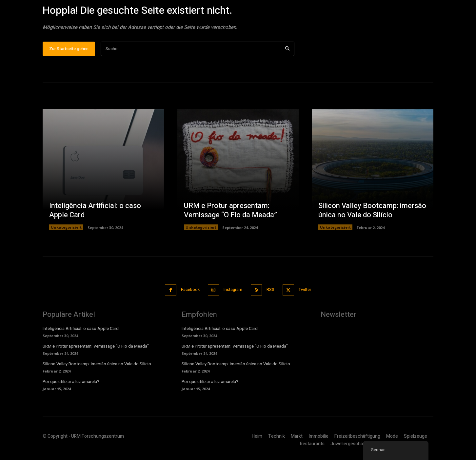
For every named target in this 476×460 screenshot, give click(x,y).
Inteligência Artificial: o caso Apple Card (95, 213)
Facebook (186, 292)
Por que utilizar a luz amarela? (71, 384)
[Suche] (287, 52)
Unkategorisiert (66, 230)
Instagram (232, 292)
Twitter (310, 292)
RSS (272, 292)
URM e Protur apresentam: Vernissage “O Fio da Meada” (230, 213)
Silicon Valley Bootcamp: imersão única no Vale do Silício (372, 213)
